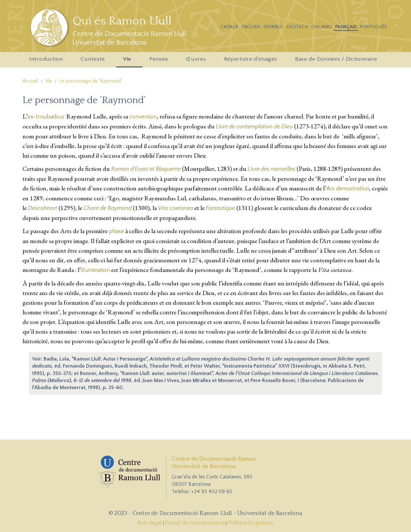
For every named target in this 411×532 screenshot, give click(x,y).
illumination (95, 270)
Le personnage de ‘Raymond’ (90, 81)
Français (346, 27)
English (251, 27)
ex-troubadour (46, 117)
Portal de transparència (195, 523)
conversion (143, 117)
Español (273, 27)
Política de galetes (251, 523)
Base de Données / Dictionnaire (336, 59)
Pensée (160, 61)
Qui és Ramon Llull (122, 21)
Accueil (30, 81)
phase (116, 231)
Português (373, 27)
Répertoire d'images (252, 61)
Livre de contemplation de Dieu (254, 127)
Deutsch (297, 27)
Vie (128, 61)
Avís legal (150, 523)
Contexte (94, 61)
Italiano (322, 27)
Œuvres (197, 61)
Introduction (47, 61)
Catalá (229, 27)
